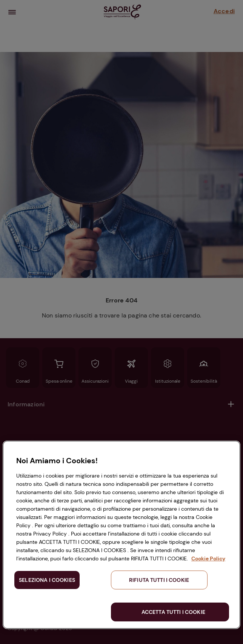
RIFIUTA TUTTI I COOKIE (159, 580)
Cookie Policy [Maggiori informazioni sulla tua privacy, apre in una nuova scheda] (208, 559)
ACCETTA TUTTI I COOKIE (173, 612)
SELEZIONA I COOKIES (47, 580)
